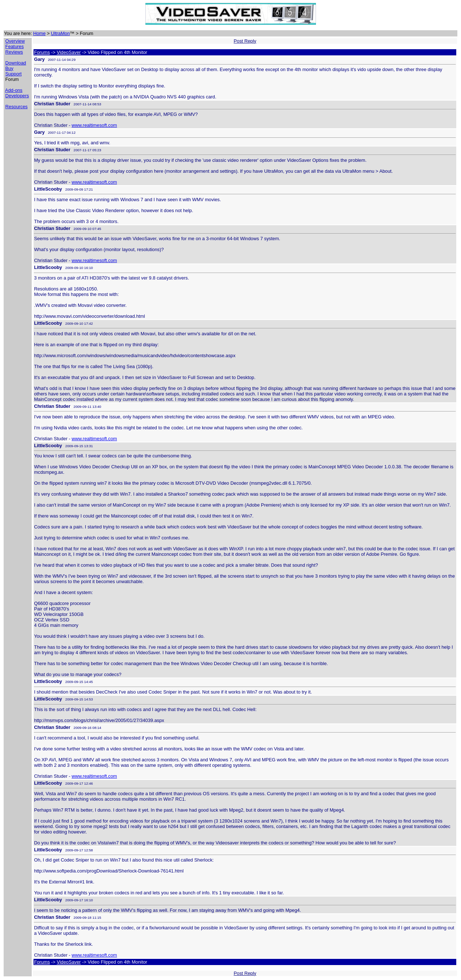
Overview (15, 41)
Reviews (14, 52)
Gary (39, 59)
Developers (17, 96)
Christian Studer (52, 104)
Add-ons (14, 90)
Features (15, 46)
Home (39, 33)
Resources (17, 107)
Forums (42, 52)
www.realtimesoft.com (94, 125)
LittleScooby (48, 189)
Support (14, 74)
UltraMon (60, 33)
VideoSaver (69, 52)
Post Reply (245, 41)
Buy (9, 68)
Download (16, 63)
